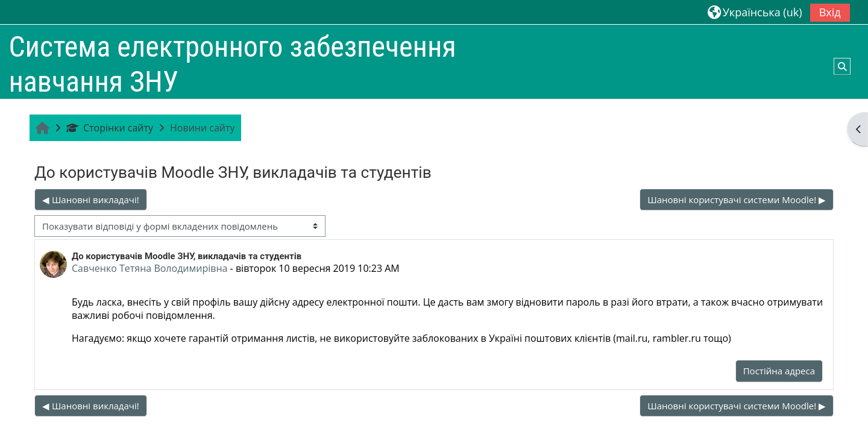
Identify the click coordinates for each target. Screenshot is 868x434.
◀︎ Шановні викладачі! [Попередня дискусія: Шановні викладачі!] (91, 200)
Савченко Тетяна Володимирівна (149, 268)
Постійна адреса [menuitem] (779, 371)
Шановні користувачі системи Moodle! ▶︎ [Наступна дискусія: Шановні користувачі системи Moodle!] (737, 200)
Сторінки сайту (110, 128)
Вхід (830, 12)
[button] (755, 12)
